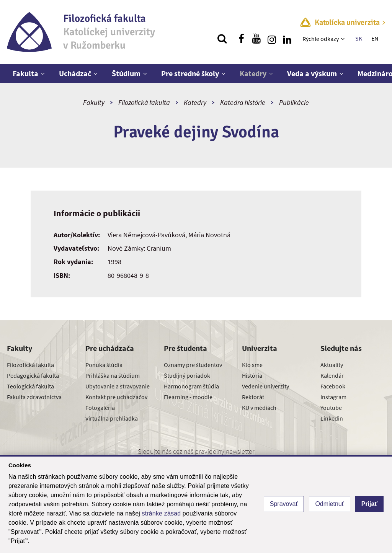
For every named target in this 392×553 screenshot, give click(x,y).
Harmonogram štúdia (191, 386)
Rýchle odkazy (321, 39)
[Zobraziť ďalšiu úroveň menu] (344, 39)
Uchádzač (75, 73)
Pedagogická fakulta (33, 375)
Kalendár (332, 375)
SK (359, 38)
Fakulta (25, 73)
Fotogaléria (100, 408)
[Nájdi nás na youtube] (256, 39)
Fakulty (94, 102)
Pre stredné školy (190, 73)
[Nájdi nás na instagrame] (272, 39)
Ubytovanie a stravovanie (118, 386)
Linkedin (332, 418)
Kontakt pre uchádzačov (116, 397)
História (252, 375)
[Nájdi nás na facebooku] (241, 39)
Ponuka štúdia (104, 365)
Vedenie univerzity (265, 386)
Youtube (331, 408)
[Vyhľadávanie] (222, 39)
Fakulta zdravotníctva (34, 397)
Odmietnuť (329, 504)
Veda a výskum (312, 73)
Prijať (369, 504)
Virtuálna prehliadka (112, 418)
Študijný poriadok (187, 375)
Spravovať (284, 504)
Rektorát (253, 397)
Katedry (253, 73)
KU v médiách (259, 408)
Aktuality (332, 365)
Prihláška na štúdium (113, 375)
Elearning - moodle (188, 397)
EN (375, 38)
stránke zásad (162, 513)
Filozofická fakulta (144, 102)
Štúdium (126, 73)
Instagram (333, 397)
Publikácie (294, 102)
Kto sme (252, 365)
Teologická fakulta (30, 386)
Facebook (333, 386)
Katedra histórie (243, 102)
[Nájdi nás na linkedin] (287, 39)
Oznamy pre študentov (193, 365)
